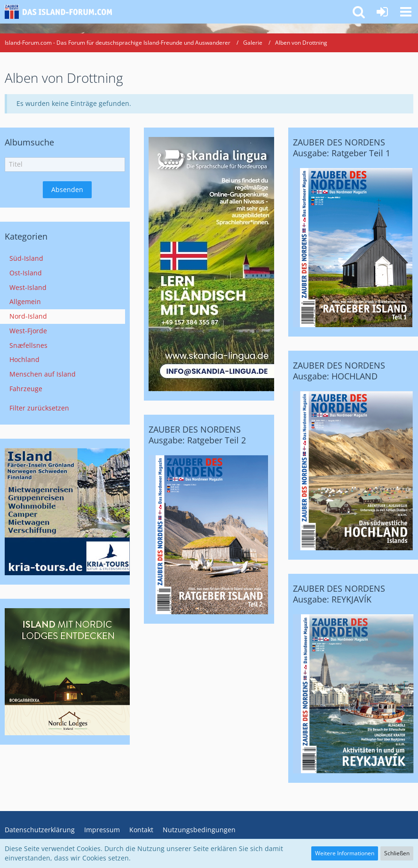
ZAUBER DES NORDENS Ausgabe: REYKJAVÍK (339, 594)
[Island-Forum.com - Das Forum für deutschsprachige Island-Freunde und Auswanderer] (62, 12)
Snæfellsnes (28, 345)
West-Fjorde (28, 331)
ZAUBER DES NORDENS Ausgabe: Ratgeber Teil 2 (197, 435)
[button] (406, 12)
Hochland (24, 359)
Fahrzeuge (26, 389)
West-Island (28, 287)
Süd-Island (26, 258)
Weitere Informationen (345, 853)
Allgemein (25, 301)
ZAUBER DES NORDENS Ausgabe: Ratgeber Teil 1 (342, 148)
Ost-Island (26, 273)
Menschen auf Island (43, 374)
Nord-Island (28, 316)
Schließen (397, 853)
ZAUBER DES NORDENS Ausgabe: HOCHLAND (339, 371)
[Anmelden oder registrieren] (382, 12)
